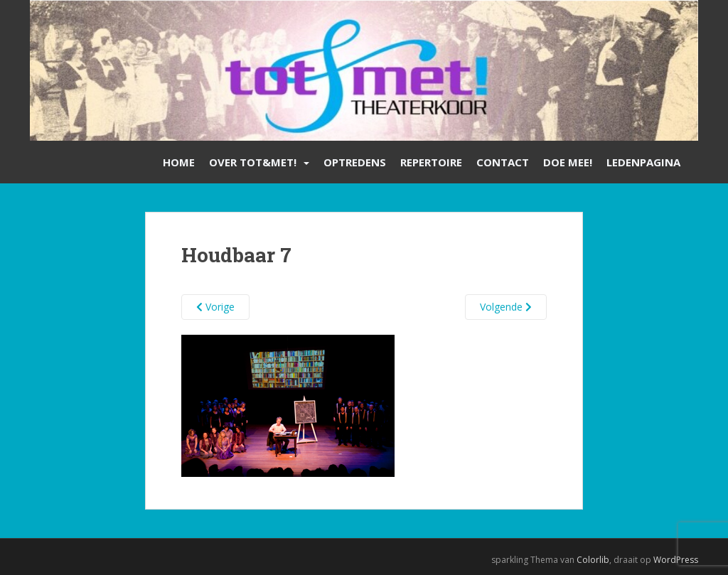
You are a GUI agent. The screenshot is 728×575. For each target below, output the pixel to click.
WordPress (676, 560)
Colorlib (593, 560)
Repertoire (431, 162)
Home (179, 162)
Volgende (506, 307)
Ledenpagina (643, 162)
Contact (503, 162)
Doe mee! (568, 162)
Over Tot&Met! (253, 162)
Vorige (215, 307)
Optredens (355, 162)
